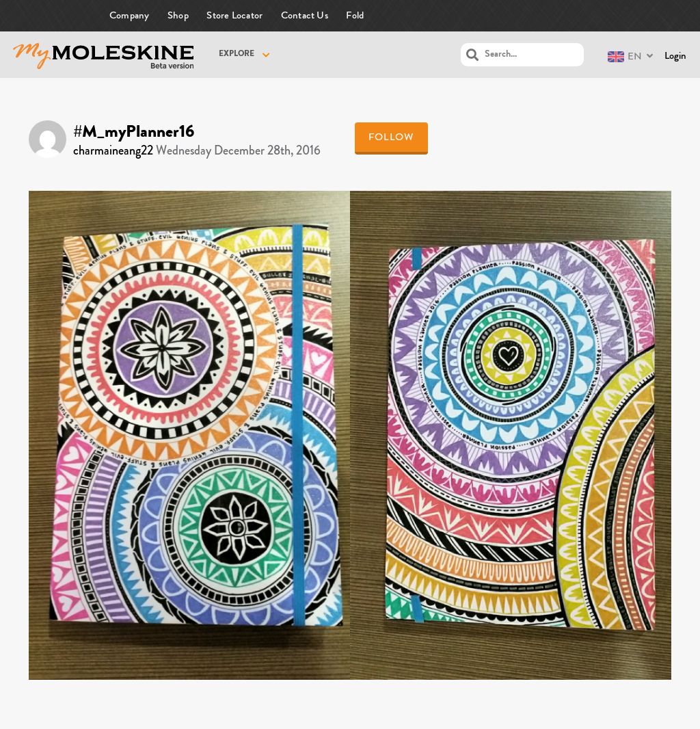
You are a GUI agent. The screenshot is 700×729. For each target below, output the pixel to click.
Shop (178, 15)
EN (625, 56)
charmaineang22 (113, 150)
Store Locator (234, 15)
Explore (237, 55)
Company (130, 15)
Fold (355, 15)
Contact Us (305, 15)
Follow (391, 137)
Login (675, 56)
